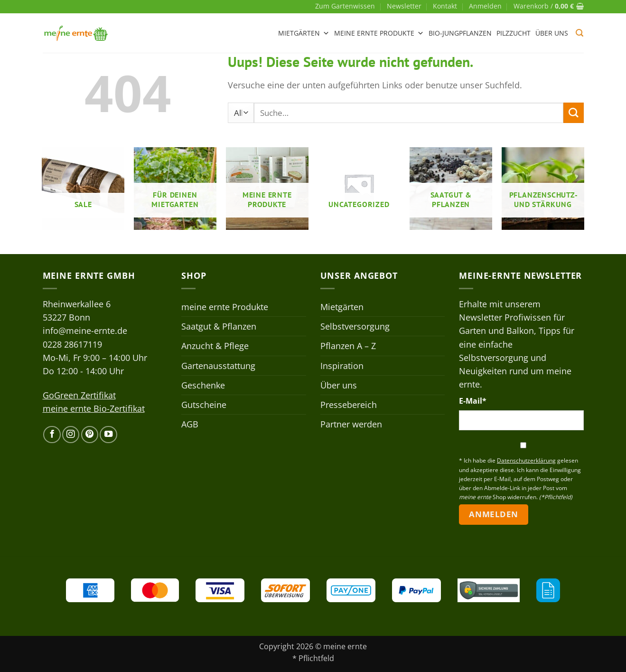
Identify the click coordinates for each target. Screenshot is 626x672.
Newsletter (404, 6)
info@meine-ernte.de (85, 331)
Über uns (552, 33)
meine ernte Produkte (379, 33)
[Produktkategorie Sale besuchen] (83, 189)
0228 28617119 (72, 344)
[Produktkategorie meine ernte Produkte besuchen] (267, 189)
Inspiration (342, 366)
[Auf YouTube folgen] (108, 435)
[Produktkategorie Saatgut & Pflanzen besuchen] (451, 189)
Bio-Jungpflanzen (460, 33)
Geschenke (203, 385)
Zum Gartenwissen (345, 6)
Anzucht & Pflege (215, 346)
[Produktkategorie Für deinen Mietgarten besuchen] (175, 189)
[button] (485, 6)
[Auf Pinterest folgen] (90, 435)
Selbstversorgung (355, 326)
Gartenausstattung (218, 366)
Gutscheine (204, 405)
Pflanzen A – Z (348, 346)
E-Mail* (473, 401)
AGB (190, 424)
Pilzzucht (514, 33)
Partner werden (351, 424)
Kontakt (445, 6)
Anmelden (493, 514)
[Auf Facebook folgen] (52, 435)
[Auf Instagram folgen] (71, 435)
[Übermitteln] (574, 113)
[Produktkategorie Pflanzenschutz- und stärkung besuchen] (543, 189)
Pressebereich (349, 405)
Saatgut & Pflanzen (219, 326)
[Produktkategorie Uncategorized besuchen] (359, 189)
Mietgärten (304, 33)
